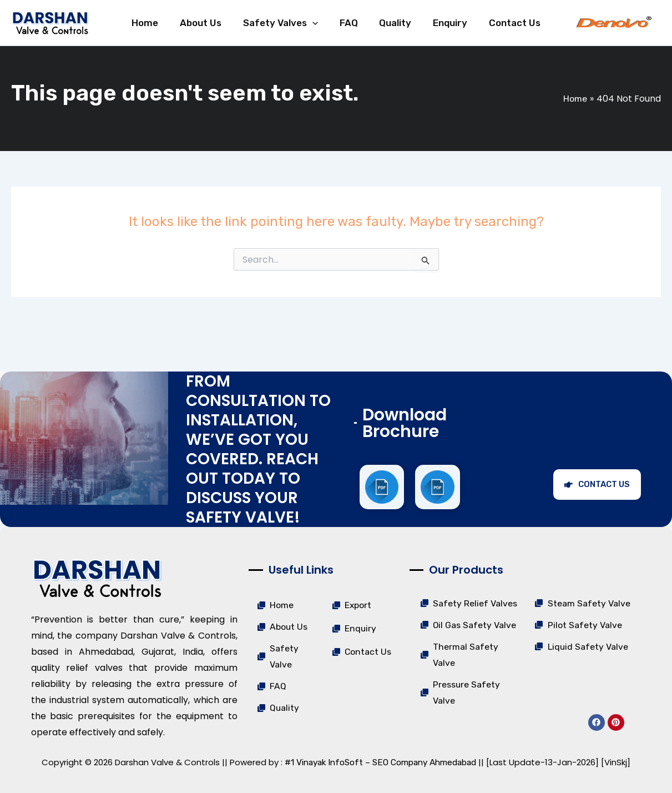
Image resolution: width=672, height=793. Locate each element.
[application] (320, 29)
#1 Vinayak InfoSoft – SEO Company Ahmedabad (380, 762)
